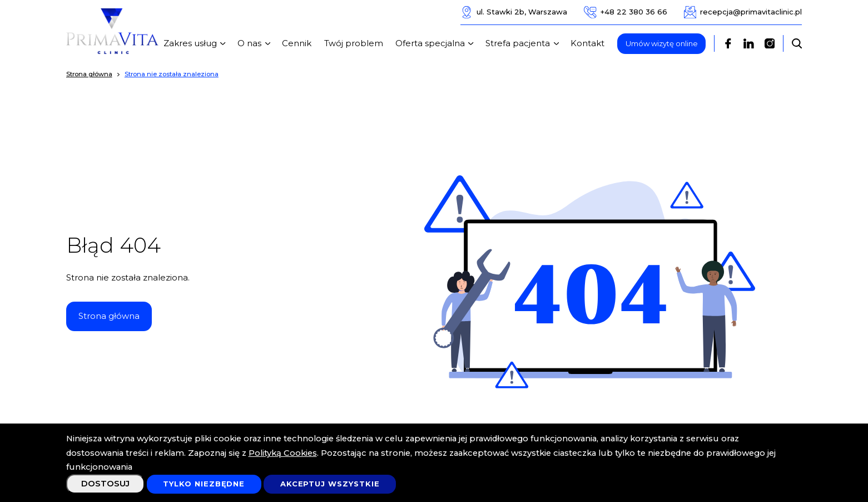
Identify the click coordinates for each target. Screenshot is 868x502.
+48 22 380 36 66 (626, 12)
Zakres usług (196, 43)
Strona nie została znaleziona (172, 74)
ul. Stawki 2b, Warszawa (514, 12)
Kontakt (587, 43)
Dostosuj (105, 484)
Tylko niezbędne (204, 484)
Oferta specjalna (436, 43)
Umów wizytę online (662, 43)
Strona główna (109, 316)
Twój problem (354, 43)
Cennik (297, 43)
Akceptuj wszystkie (330, 484)
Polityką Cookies (283, 453)
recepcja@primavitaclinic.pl (743, 12)
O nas (256, 43)
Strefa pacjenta (524, 43)
